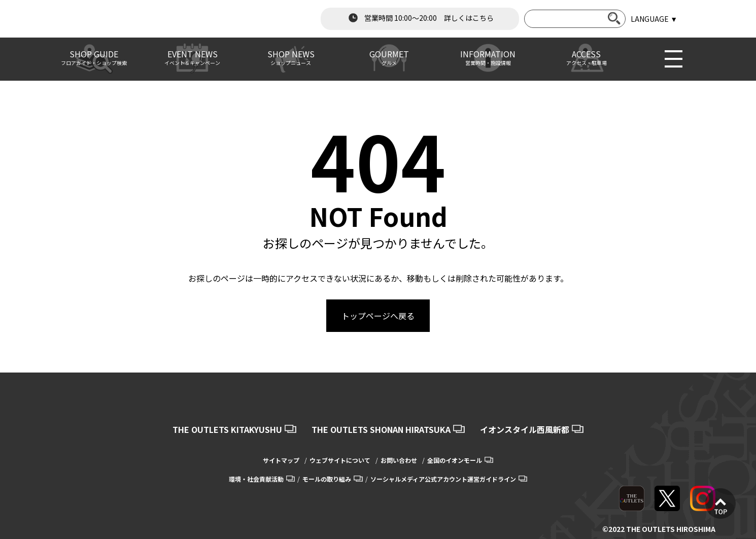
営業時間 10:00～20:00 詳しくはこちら (420, 18)
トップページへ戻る (378, 316)
